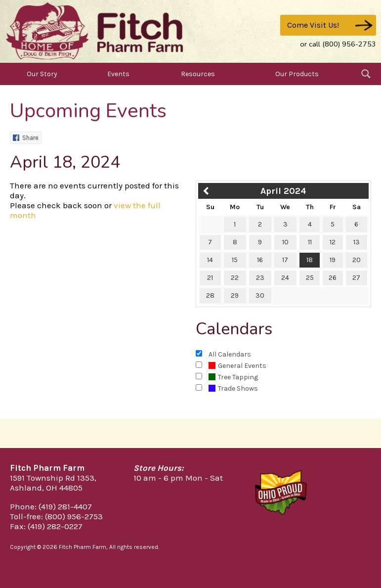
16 (260, 260)
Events (118, 74)
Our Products (297, 74)
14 (210, 260)
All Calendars (230, 354)
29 (235, 295)
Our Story (42, 74)
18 (310, 260)
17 (285, 260)
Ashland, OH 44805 (46, 488)
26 (333, 278)
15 (235, 260)
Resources (198, 74)
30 (260, 295)
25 (310, 278)
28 (210, 295)
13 (357, 242)
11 (310, 242)
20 (357, 260)
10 (285, 242)
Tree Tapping (233, 377)
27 (356, 278)
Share (26, 138)
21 (210, 278)
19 (333, 260)
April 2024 (283, 191)
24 (285, 278)
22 (235, 278)
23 (260, 278)
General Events (237, 366)
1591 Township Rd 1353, (53, 478)
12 (333, 242)
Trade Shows (233, 388)
